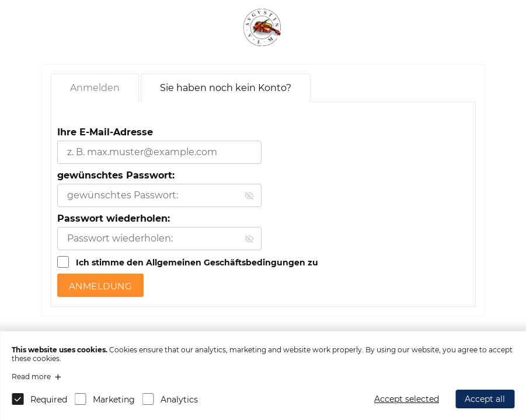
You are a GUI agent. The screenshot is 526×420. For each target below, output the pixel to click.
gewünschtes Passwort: (116, 175)
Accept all (485, 399)
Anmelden (95, 88)
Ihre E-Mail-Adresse (105, 132)
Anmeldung (101, 286)
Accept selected (407, 399)
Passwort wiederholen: (114, 218)
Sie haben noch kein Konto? (226, 88)
